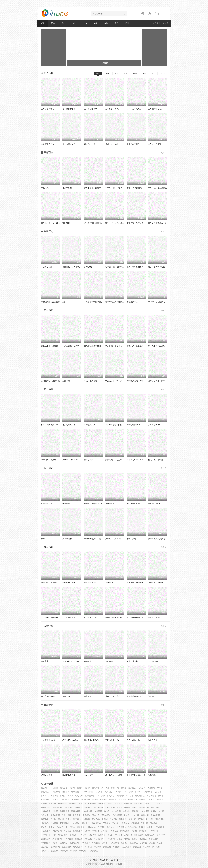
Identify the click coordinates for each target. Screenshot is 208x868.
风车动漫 (105, 788)
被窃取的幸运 (132, 302)
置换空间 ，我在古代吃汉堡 (160, 582)
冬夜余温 (66, 504)
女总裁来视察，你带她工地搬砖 (140, 381)
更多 (164, 153)
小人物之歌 (89, 775)
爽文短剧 (108, 792)
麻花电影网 (53, 788)
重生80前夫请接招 (134, 188)
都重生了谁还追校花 (114, 188)
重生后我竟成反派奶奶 (157, 188)
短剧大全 (79, 796)
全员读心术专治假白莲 (93, 504)
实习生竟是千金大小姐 (50, 381)
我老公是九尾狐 (69, 617)
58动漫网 (129, 792)
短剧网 (44, 788)
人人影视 (83, 803)
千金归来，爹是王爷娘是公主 (53, 617)
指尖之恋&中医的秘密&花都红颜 (97, 740)
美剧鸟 (95, 799)
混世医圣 (152, 696)
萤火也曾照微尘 (133, 425)
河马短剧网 (55, 792)
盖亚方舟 (45, 661)
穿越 (64, 23)
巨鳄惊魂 (88, 661)
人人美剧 (99, 792)
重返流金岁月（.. (48, 144)
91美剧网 (45, 799)
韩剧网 (72, 788)
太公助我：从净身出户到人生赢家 (119, 460)
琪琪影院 (113, 799)
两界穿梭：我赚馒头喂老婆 (138, 582)
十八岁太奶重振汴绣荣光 (94, 302)
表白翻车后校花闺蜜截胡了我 (117, 425)
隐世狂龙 (88, 696)
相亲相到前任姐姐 (49, 460)
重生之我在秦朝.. (155, 144)
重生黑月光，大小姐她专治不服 (54, 223)
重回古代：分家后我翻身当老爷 (75, 267)
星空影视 (160, 799)
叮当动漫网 (76, 792)
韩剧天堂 (111, 796)
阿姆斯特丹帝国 (69, 775)
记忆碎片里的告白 (113, 740)
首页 (42, 23)
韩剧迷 (63, 796)
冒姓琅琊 (109, 582)
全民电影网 (65, 799)
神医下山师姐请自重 (92, 188)
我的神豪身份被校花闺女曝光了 (118, 346)
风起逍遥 (109, 661)
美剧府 (142, 799)
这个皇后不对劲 (90, 617)
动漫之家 (151, 788)
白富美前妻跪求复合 (135, 696)
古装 (106, 23)
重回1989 (66, 223)
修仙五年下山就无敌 (71, 661)
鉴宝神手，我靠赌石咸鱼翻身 (160, 302)
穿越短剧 (55, 799)
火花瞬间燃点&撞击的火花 (52, 740)
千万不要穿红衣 (48, 267)
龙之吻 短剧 (153, 661)
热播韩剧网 (133, 799)
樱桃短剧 (103, 799)
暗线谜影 (152, 775)
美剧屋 (70, 796)
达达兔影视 (140, 796)
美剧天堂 (45, 792)
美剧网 (80, 788)
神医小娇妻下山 (155, 425)
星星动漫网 (100, 796)
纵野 (43, 539)
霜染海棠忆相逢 (69, 425)
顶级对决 (66, 696)
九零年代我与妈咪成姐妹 (116, 302)
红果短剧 (132, 788)
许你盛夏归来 (90, 425)
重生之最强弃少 (48, 109)
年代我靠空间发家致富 (50, 302)
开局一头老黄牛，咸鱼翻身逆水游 (98, 539)
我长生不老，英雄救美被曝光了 (54, 346)
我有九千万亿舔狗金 (114, 696)
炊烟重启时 (67, 188)
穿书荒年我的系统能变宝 (116, 267)
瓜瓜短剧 (151, 799)
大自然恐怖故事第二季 (136, 775)
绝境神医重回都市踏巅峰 (94, 223)
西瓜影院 (45, 796)
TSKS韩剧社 (88, 792)
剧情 (127, 23)
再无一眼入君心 (90, 582)
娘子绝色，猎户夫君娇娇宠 (52, 582)
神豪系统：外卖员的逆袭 (158, 539)
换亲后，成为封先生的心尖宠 (75, 460)
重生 (53, 23)
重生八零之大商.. (70, 144)
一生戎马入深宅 (69, 582)
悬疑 (117, 23)
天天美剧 (120, 796)
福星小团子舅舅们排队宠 (116, 617)
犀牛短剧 (130, 796)
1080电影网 (119, 792)
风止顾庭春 (67, 539)
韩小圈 (138, 792)
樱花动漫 (64, 788)
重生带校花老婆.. (70, 109)
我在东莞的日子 (90, 460)
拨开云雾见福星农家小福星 (159, 267)
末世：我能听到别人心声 (137, 267)
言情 (85, 23)
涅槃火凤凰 (110, 504)
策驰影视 (142, 788)
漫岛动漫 (75, 799)
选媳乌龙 (66, 381)
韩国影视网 (86, 799)
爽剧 (74, 23)
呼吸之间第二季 (133, 740)
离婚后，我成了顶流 (114, 539)
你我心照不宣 (47, 504)
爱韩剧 (161, 796)
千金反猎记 (131, 539)
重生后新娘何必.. (112, 109)
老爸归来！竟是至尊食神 (137, 346)
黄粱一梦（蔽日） (134, 661)
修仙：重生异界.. (112, 144)
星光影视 (96, 788)
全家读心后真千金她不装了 (95, 346)
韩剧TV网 (115, 788)
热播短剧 (158, 792)
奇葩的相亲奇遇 (90, 381)
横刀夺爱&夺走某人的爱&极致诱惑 (77, 740)
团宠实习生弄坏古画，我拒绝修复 (141, 460)
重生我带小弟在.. (155, 109)
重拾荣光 (45, 188)
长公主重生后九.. (134, 109)
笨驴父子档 (153, 740)
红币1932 (88, 267)
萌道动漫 (54, 796)
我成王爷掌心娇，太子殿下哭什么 (141, 617)
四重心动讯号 (90, 144)
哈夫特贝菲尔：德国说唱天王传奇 (119, 775)
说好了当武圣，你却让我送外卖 (161, 381)
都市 (96, 23)
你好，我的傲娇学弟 (49, 425)
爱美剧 (124, 788)
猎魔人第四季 (47, 775)
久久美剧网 (147, 792)
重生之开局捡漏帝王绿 (157, 223)
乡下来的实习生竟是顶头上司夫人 (162, 346)
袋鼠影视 (66, 792)
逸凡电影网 (89, 796)
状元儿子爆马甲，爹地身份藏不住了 (120, 381)
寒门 (64, 302)
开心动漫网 (151, 796)
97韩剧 (160, 788)
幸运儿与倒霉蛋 (155, 617)
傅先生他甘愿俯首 (156, 460)
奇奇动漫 (122, 799)
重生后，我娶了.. (91, 109)
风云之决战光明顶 (49, 696)
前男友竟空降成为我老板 (73, 346)
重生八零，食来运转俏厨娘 (138, 223)
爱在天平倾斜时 (155, 504)
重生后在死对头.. (134, 144)
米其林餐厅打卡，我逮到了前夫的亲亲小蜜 (144, 504)
